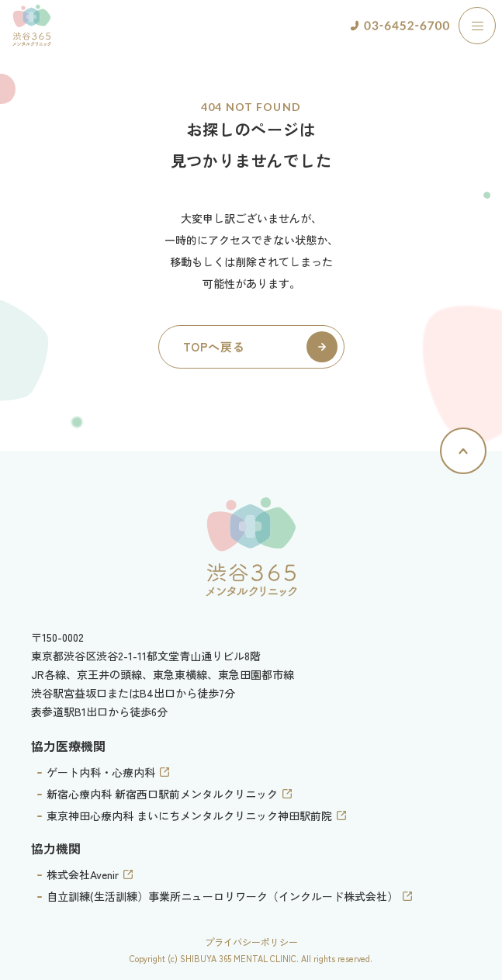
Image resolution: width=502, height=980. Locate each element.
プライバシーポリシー (251, 942)
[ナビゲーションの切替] (477, 26)
